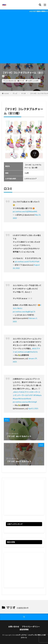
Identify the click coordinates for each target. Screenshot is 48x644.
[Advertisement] (24, 38)
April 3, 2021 (33, 408)
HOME (6, 93)
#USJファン (25, 392)
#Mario (39, 395)
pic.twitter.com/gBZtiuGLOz (26, 352)
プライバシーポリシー (31, 627)
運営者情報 (24, 629)
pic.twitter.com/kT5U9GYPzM (27, 262)
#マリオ (33, 395)
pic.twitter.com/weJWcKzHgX (25, 402)
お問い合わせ (14, 627)
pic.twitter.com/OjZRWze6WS (25, 211)
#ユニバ (17, 392)
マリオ (22, 81)
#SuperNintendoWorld (22, 399)
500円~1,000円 (33, 81)
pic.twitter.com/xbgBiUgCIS (24, 312)
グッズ (15, 93)
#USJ (20, 308)
